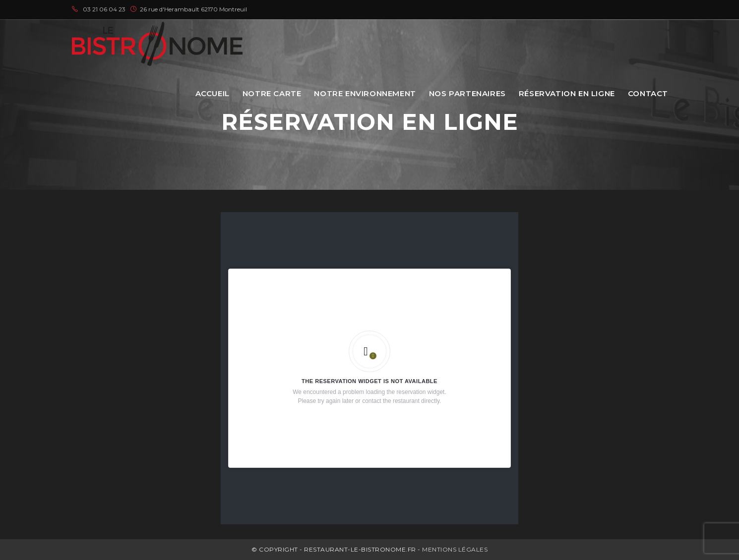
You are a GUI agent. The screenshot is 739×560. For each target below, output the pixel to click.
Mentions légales (455, 549)
